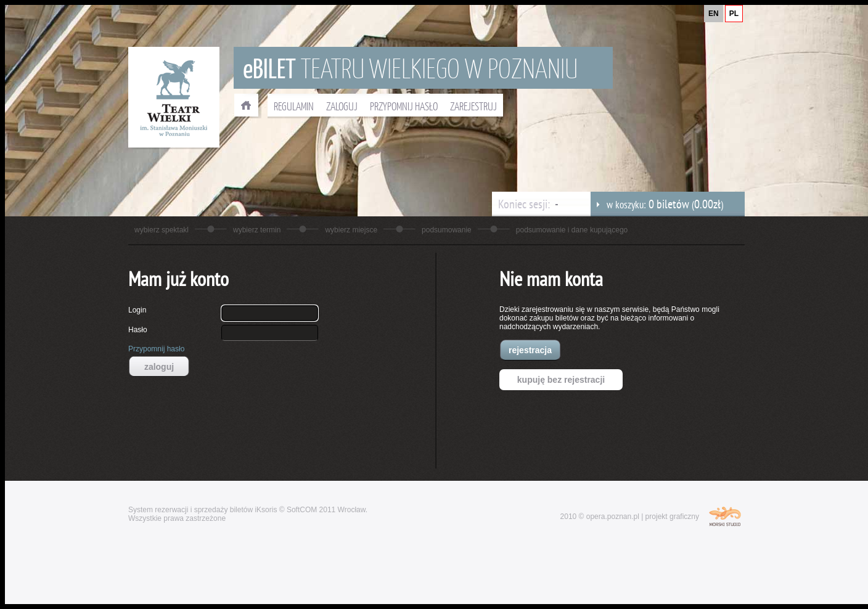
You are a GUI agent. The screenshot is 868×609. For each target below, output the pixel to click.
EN (714, 14)
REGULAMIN (294, 106)
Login (137, 310)
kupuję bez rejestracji (561, 380)
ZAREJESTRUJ (473, 106)
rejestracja (530, 350)
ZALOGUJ (342, 106)
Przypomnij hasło (156, 349)
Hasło (138, 330)
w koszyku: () (657, 204)
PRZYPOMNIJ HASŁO (404, 106)
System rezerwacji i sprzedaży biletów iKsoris (203, 510)
